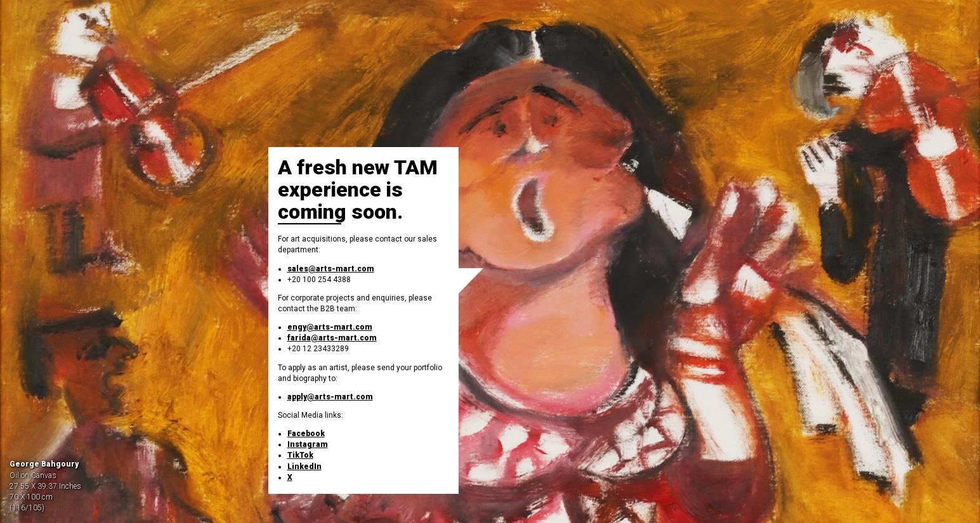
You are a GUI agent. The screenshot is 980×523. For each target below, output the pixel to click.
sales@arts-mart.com (331, 269)
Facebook (306, 434)
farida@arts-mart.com (332, 338)
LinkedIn (304, 467)
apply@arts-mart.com (330, 397)
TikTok (300, 455)
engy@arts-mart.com (330, 327)
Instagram (308, 444)
